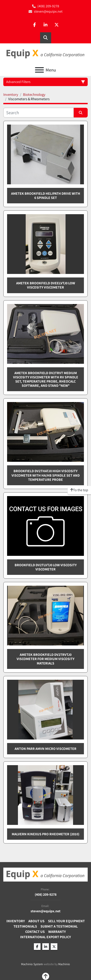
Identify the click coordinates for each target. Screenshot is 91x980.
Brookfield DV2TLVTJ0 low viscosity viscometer (46, 567)
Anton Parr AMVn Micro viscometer (45, 749)
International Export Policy (45, 937)
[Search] (39, 113)
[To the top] (79, 490)
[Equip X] (45, 874)
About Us (36, 921)
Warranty (57, 932)
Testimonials (25, 926)
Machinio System (32, 964)
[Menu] (39, 70)
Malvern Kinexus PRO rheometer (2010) (45, 834)
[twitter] (57, 25)
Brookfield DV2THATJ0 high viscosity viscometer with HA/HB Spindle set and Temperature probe (46, 475)
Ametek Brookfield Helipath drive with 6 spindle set (46, 196)
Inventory (16, 921)
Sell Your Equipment (66, 921)
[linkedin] (46, 25)
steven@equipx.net (48, 11)
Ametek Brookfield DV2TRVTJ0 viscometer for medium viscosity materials (45, 659)
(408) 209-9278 (48, 6)
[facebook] (35, 25)
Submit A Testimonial (59, 926)
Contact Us (35, 932)
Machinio (64, 964)
